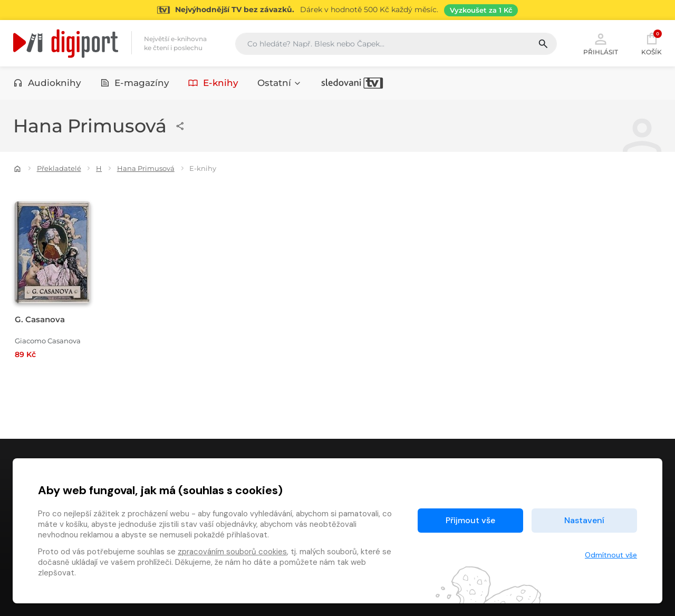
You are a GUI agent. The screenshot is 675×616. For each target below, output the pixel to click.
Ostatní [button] (279, 83)
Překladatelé (59, 168)
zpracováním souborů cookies (232, 552)
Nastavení (584, 520)
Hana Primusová (146, 168)
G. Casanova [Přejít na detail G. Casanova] (40, 319)
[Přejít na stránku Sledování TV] (337, 10)
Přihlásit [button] (601, 43)
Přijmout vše (470, 520)
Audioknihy (47, 83)
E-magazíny (135, 83)
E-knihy (213, 83)
